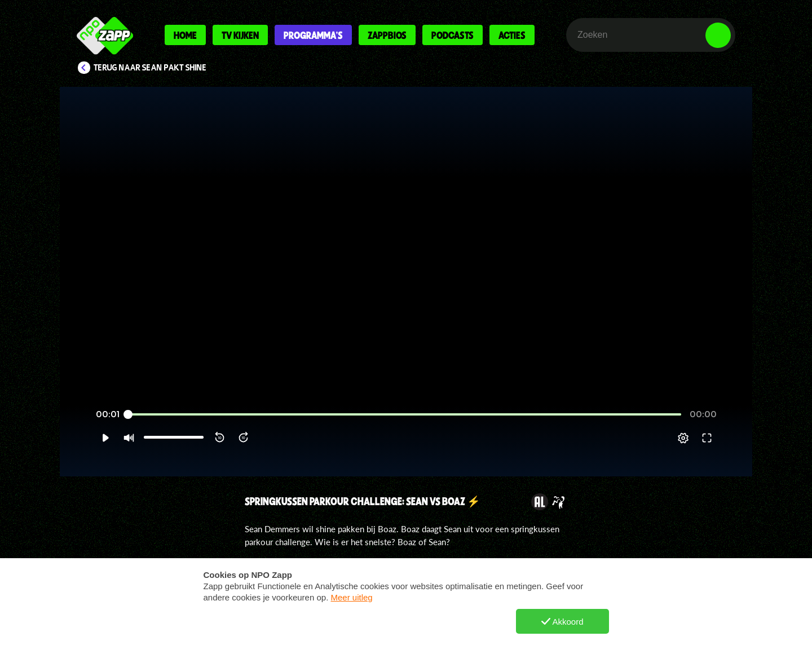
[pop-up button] (683, 438)
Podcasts (453, 35)
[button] (105, 438)
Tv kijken (240, 35)
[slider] (406, 415)
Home (185, 35)
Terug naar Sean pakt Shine (150, 68)
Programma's (313, 35)
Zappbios (387, 35)
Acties (512, 35)
